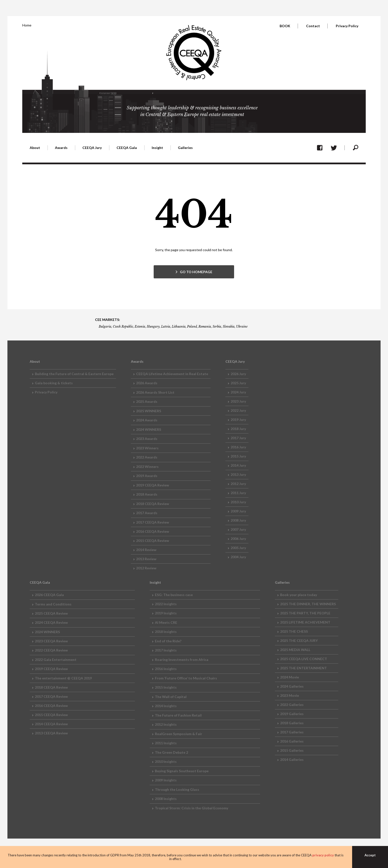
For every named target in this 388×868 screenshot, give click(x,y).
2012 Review (146, 568)
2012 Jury (238, 484)
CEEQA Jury (92, 148)
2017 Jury (238, 438)
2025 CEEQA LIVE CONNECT (304, 659)
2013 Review (146, 559)
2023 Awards (147, 439)
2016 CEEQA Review (153, 531)
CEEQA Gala (127, 148)
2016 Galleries (292, 741)
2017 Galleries (292, 732)
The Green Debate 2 (171, 752)
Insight (157, 148)
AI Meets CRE (166, 622)
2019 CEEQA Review (153, 485)
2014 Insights (166, 706)
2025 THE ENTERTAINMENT (303, 668)
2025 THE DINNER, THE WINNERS (308, 604)
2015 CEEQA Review (153, 541)
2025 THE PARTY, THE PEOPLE (305, 613)
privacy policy (323, 855)
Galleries (185, 148)
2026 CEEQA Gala (49, 595)
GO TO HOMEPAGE (196, 272)
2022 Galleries (292, 705)
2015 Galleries (292, 750)
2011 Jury (238, 493)
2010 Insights (166, 761)
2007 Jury (238, 529)
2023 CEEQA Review (51, 641)
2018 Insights (166, 632)
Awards (61, 148)
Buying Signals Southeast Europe (182, 771)
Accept (370, 855)
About (35, 148)
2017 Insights (166, 650)
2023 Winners (147, 448)
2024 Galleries (292, 686)
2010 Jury (238, 502)
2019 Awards (147, 476)
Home (27, 25)
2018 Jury (238, 429)
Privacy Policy (347, 26)
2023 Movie (290, 695)
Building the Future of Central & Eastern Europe (74, 374)
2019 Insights (166, 613)
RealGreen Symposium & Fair (179, 734)
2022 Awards (147, 457)
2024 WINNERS (149, 429)
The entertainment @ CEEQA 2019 (63, 678)
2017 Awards (147, 513)
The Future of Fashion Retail (178, 715)
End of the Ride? (168, 641)
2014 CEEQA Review (51, 724)
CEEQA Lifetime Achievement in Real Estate (172, 374)
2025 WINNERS (149, 411)
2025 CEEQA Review (51, 613)
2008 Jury (238, 520)
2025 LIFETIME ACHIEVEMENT (305, 622)
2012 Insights (166, 724)
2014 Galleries (292, 759)
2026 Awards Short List (155, 392)
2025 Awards (147, 401)
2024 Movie (290, 677)
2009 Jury (238, 511)
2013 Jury (238, 474)
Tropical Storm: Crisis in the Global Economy (192, 808)
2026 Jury (238, 374)
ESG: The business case (174, 595)
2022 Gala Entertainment (56, 660)
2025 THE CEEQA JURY (299, 640)
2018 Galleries (292, 723)
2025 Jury (238, 383)
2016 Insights (166, 669)
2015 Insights (166, 687)
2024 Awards (147, 420)
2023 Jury (238, 401)
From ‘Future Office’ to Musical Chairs (186, 678)
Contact (313, 26)
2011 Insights (166, 743)
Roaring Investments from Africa (182, 660)
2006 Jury (238, 539)
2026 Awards (147, 383)
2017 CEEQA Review (153, 522)
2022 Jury (238, 410)
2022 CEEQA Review (51, 650)
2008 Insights (166, 799)
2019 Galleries (292, 714)
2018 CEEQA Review (153, 504)
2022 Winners (147, 467)
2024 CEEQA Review (51, 622)
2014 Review (146, 550)
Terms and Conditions (53, 604)
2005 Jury (238, 548)
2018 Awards (147, 494)
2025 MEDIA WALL (295, 650)
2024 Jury (238, 392)
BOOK (285, 26)
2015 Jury (238, 456)
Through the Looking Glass (177, 789)
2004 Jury (238, 557)
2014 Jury (238, 465)
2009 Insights (166, 780)
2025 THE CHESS (294, 631)
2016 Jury (238, 447)
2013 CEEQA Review (51, 733)
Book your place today (299, 595)
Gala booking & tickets (54, 383)
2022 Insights (166, 604)
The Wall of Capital (171, 697)
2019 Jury (238, 420)
